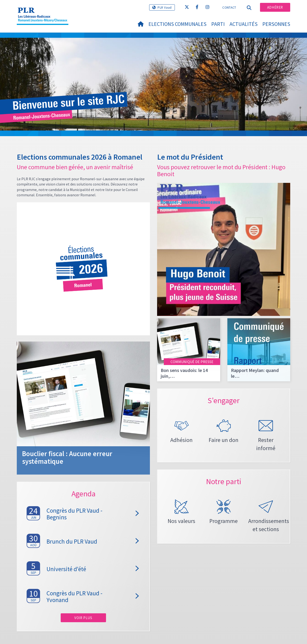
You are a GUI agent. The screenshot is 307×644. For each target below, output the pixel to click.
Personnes (276, 24)
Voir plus (83, 618)
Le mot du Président (190, 157)
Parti (218, 24)
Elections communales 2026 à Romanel (80, 157)
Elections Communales (177, 24)
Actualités (244, 24)
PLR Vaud (165, 7)
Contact (229, 7)
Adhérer (275, 7)
